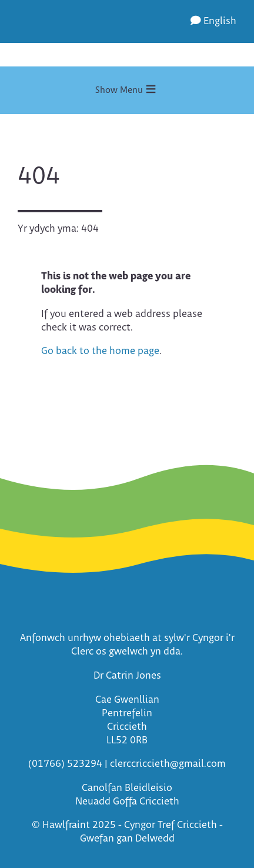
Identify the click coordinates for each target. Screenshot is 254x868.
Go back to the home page (100, 351)
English (213, 21)
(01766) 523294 (65, 764)
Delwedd (155, 839)
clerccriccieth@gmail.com (168, 764)
